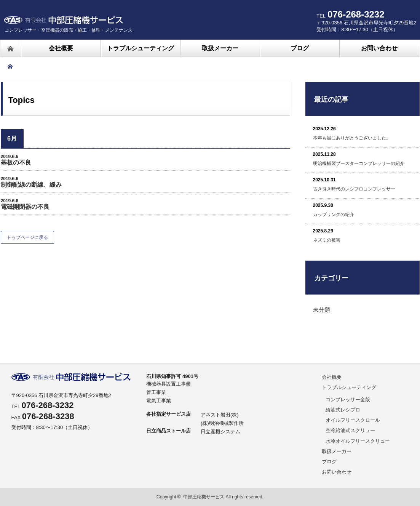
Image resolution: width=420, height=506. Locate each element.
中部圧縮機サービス (204, 497)
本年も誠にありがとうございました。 (352, 138)
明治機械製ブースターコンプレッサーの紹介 (359, 163)
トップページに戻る (27, 237)
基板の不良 (16, 163)
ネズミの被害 (327, 240)
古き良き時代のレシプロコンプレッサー (354, 189)
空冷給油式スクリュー (350, 430)
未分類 (322, 310)
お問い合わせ (337, 472)
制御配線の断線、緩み (31, 185)
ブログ (329, 462)
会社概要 (332, 377)
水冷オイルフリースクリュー (358, 441)
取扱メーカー (337, 451)
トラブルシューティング (349, 387)
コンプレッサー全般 (348, 400)
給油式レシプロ (343, 410)
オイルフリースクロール (353, 420)
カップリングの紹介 (334, 215)
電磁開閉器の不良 (25, 207)
